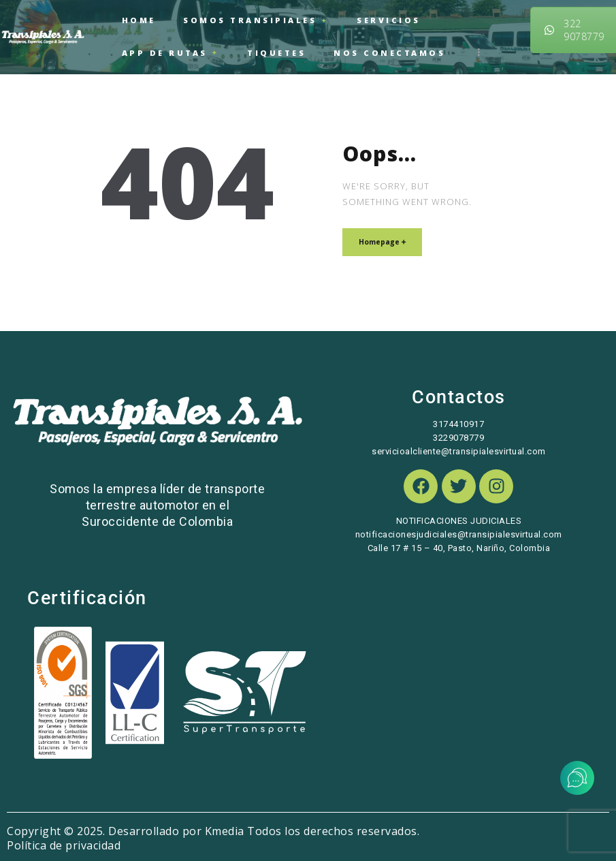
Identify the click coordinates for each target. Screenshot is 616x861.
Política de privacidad (64, 832)
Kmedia (225, 818)
